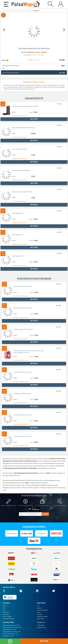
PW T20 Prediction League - (10, 634)
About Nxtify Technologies (9, 619)
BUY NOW (44, 641)
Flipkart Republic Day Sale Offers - (12, 632)
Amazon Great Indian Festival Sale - (12, 627)
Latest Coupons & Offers (42, 610)
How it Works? (6, 612)
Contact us (41, 622)
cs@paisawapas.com (42, 627)
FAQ (4, 610)
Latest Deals (40, 614)
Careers (39, 612)
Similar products (34, 98)
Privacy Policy (6, 614)
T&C (4, 68)
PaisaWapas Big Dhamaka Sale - (11, 625)
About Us (5, 606)
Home (38, 606)
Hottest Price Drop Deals (42, 617)
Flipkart (44, 52)
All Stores (39, 608)
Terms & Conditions (7, 617)
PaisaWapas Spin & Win (8, 636)
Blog (4, 608)
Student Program (41, 619)
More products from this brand (34, 279)
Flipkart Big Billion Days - (10, 630)
